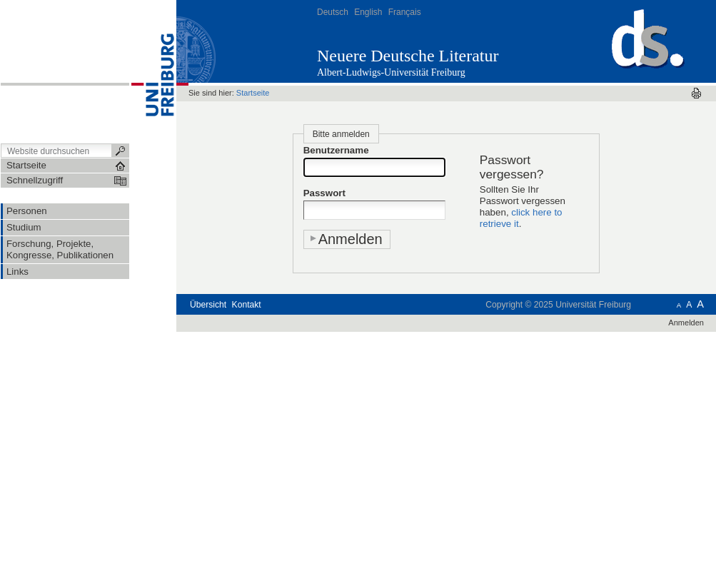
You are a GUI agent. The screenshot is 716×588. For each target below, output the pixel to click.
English (368, 12)
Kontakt (247, 305)
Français (405, 12)
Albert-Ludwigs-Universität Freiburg (391, 72)
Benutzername (336, 150)
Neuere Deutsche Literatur (408, 56)
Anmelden (686, 323)
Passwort (324, 193)
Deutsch (333, 12)
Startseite (253, 93)
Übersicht (208, 305)
